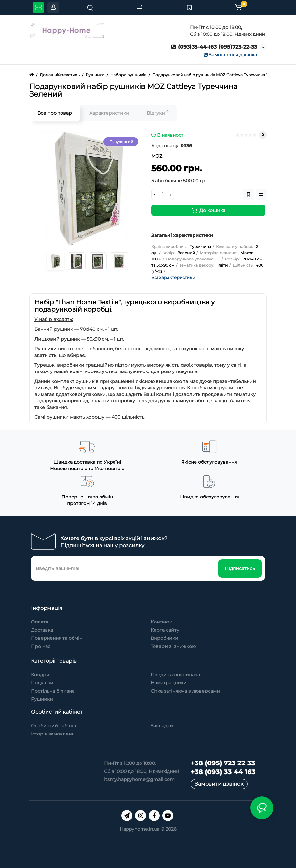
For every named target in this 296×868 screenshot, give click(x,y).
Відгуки (158, 113)
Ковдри (40, 675)
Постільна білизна (53, 691)
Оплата (40, 622)
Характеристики (109, 113)
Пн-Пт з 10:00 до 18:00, (130, 763)
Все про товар (55, 113)
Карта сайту (165, 630)
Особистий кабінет (54, 726)
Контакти (162, 622)
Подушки (42, 683)
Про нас (41, 646)
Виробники (164, 638)
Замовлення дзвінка (230, 55)
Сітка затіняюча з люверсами (185, 691)
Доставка (42, 630)
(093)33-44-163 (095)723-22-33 (214, 47)
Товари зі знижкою (173, 646)
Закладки (162, 726)
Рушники (42, 699)
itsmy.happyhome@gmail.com (139, 779)
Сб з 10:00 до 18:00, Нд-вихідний (142, 771)
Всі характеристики (173, 277)
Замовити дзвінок (219, 784)
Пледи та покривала (175, 675)
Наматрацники (169, 683)
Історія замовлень (53, 734)
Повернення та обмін (57, 638)
